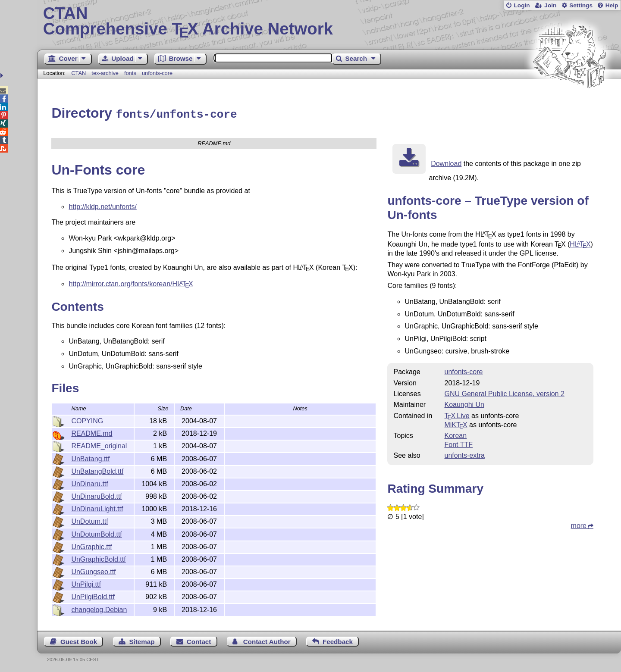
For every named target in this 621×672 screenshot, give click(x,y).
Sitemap (142, 640)
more (579, 524)
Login (522, 5)
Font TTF (458, 443)
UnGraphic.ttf (91, 545)
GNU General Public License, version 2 (504, 392)
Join (550, 5)
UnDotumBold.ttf (96, 533)
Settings (581, 5)
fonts (130, 73)
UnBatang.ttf (90, 458)
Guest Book (79, 640)
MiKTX (456, 424)
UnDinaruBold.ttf (96, 495)
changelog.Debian (99, 608)
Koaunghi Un (464, 403)
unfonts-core (157, 73)
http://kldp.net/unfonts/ (102, 205)
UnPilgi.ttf (86, 583)
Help (612, 5)
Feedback (338, 640)
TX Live (457, 414)
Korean (455, 434)
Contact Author (267, 640)
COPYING (87, 420)
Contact (199, 640)
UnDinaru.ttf (89, 483)
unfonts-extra (464, 454)
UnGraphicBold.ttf (98, 558)
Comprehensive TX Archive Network (329, 22)
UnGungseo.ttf (93, 570)
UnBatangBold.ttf (97, 470)
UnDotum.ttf (89, 520)
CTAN (78, 73)
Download (446, 162)
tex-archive (105, 73)
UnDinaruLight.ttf (97, 508)
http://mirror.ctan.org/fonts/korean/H (131, 283)
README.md (92, 432)
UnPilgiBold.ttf (93, 595)
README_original (99, 445)
